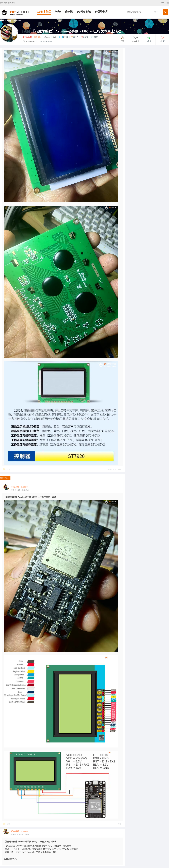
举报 (120, 469)
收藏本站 (11, 3)
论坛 (58, 12)
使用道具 (111, 469)
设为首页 (3, 3)
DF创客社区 (44, 12)
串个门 (75, 37)
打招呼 (95, 37)
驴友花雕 (27, 37)
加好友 (85, 37)
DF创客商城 (84, 12)
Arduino (17, 21)
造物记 (69, 12)
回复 (8, 469)
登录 (163, 3)
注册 (167, 3)
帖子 (156, 12)
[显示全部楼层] (46, 41)
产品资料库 (101, 12)
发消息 (65, 37)
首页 (2, 21)
